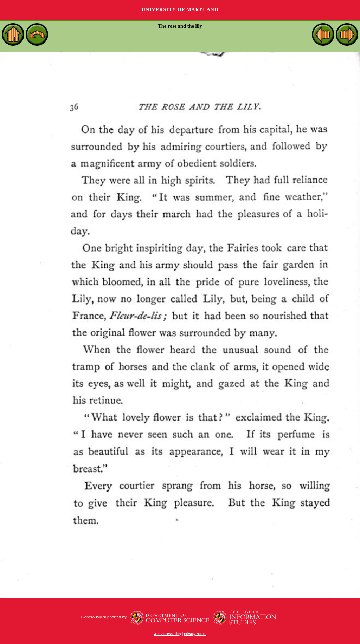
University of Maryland (180, 10)
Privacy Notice (195, 634)
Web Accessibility (167, 634)
